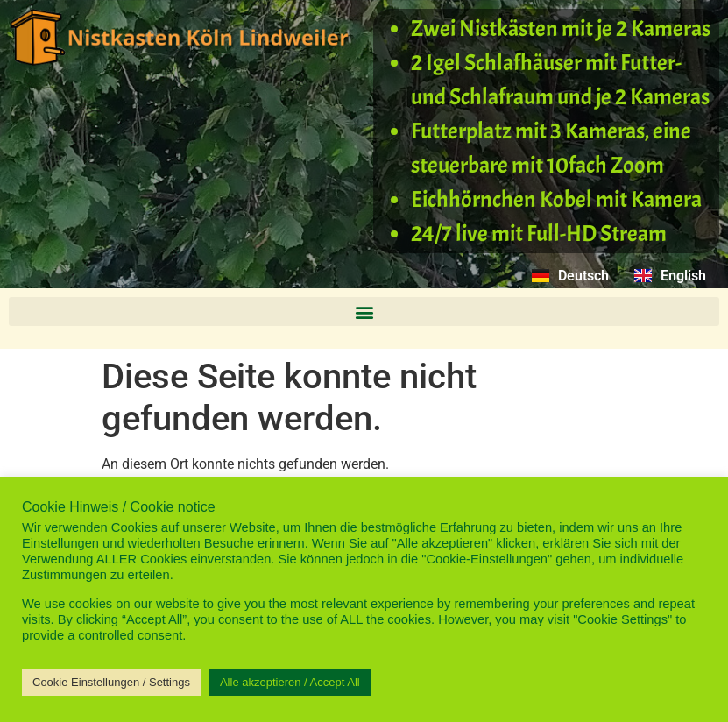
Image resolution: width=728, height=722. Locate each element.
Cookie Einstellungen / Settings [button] (111, 682)
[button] (364, 311)
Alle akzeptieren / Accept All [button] (290, 682)
